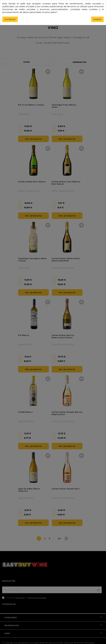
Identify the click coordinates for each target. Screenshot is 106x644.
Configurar (10, 19)
